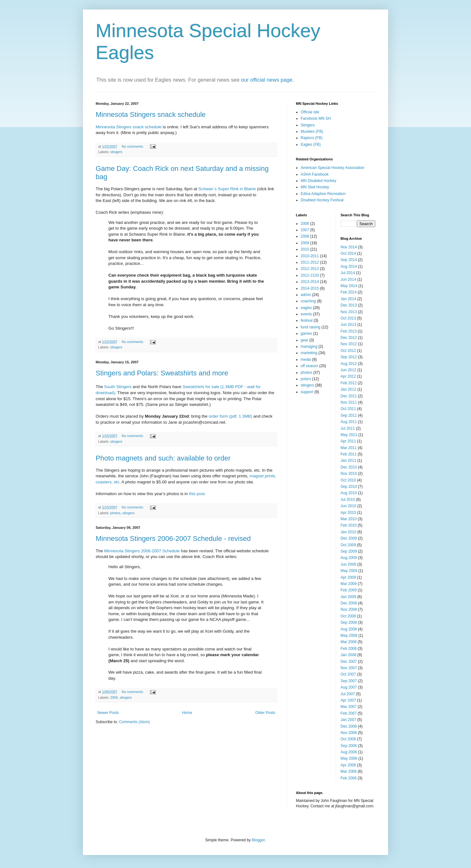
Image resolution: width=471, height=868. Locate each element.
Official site (310, 112)
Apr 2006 (348, 765)
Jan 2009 (348, 597)
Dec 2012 (349, 338)
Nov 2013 (349, 312)
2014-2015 (310, 288)
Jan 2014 (348, 299)
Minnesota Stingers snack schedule (151, 114)
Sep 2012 (349, 357)
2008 (305, 236)
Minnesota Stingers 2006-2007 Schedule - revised (173, 538)
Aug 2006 (349, 752)
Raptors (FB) (312, 138)
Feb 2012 (349, 383)
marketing (309, 353)
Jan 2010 (348, 532)
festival (307, 320)
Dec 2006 (349, 726)
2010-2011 (310, 256)
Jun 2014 (348, 279)
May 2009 (349, 571)
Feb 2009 (349, 590)
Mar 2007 (349, 707)
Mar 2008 (349, 642)
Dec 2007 (349, 662)
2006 (114, 697)
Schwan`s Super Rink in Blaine (227, 189)
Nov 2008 (349, 609)
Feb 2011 (349, 454)
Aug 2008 (349, 629)
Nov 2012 (349, 344)
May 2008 (349, 636)
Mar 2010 (349, 519)
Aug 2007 (349, 687)
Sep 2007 (349, 681)
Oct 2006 (348, 739)
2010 (305, 249)
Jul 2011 (348, 428)
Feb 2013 (349, 331)
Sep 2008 (349, 622)
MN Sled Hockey (315, 187)
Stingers (308, 125)
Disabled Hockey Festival (322, 200)
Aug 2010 (349, 493)
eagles (306, 308)
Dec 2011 (349, 396)
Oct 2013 (348, 318)
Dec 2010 (349, 467)
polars (306, 379)
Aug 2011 (349, 422)
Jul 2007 (348, 694)
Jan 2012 (348, 389)
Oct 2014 (348, 253)
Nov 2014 (349, 247)
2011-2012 (310, 262)
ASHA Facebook (315, 174)
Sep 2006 (349, 746)
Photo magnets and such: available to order (163, 458)
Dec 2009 (349, 538)
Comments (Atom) (134, 722)
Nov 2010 (349, 474)
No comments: (133, 146)
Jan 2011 (348, 461)
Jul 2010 (348, 500)
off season (309, 366)
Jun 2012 (348, 370)
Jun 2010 (348, 506)
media (306, 360)
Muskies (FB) (312, 131)
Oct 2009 (348, 545)
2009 (305, 243)
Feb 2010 (349, 525)
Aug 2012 (349, 364)
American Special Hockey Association (333, 168)
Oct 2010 (348, 480)
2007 (305, 230)
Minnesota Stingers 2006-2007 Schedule (142, 551)
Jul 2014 (348, 273)
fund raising (311, 327)
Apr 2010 (348, 513)
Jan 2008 (348, 655)
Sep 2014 (349, 260)
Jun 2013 (348, 325)
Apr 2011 (348, 441)
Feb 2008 (349, 649)
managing (309, 347)
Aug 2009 (349, 558)
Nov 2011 (349, 402)
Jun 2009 (348, 564)
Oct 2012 (348, 351)
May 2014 (349, 286)
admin (306, 295)
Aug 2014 (349, 266)
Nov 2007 (349, 668)
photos (115, 513)
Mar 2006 (349, 771)
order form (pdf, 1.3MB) (231, 416)
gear (304, 340)
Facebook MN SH (316, 118)
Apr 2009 (348, 577)
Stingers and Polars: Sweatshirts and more (162, 373)
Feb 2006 (349, 778)
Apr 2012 (348, 376)
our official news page (267, 80)
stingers (116, 152)
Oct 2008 (348, 616)
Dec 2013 (349, 305)
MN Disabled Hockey (318, 181)
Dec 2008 (349, 603)
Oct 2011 (348, 409)
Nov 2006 (349, 733)
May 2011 (349, 435)
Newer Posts (108, 713)
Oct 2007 (348, 674)
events (306, 314)
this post (197, 494)
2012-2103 (310, 275)
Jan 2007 (348, 720)
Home (187, 713)
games (306, 333)
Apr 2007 (348, 700)
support (307, 392)
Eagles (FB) (311, 145)
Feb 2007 (349, 713)
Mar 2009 (349, 584)
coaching (308, 301)
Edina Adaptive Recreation (323, 194)
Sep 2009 (349, 551)
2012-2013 (310, 269)
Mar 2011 (349, 448)
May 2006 (349, 758)
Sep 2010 (349, 487)
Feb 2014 (349, 292)
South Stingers (118, 387)
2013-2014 (310, 282)
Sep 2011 (349, 415)
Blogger (258, 840)
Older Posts (265, 713)
